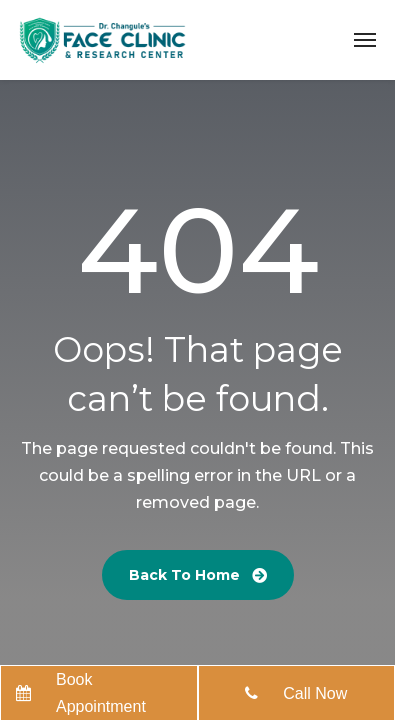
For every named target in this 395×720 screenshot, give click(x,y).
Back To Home (198, 575)
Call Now (315, 693)
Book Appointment (101, 693)
